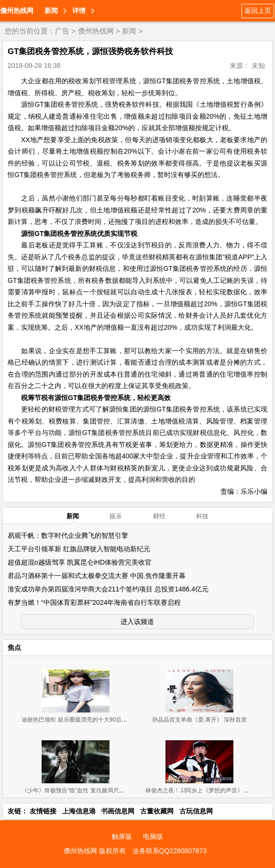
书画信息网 (118, 811)
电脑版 (153, 836)
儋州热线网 (17, 11)
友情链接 (43, 811)
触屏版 (122, 836)
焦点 (14, 647)
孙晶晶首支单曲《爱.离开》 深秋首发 (200, 720)
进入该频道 (137, 622)
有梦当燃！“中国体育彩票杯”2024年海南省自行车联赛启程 (94, 602)
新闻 (51, 11)
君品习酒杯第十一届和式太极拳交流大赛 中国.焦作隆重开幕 (97, 576)
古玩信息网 (196, 811)
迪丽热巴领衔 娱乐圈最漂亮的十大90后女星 (77, 720)
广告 (62, 31)
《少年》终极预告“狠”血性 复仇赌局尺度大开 (79, 790)
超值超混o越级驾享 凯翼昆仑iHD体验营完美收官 (80, 562)
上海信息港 (79, 811)
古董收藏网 (157, 811)
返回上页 (258, 11)
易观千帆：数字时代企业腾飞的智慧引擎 (68, 535)
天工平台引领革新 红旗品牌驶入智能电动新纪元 (79, 549)
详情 (79, 11)
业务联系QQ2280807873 (170, 851)
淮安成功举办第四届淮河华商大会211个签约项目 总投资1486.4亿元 (108, 589)
